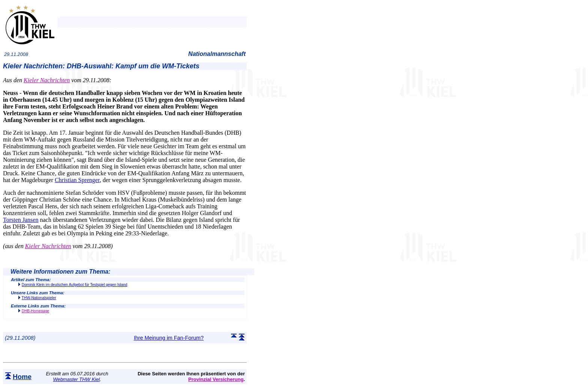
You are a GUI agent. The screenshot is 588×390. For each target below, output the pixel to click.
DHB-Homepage (35, 311)
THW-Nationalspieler (39, 298)
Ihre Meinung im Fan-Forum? (169, 338)
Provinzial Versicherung (216, 379)
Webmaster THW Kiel (76, 379)
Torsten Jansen (21, 220)
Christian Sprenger (77, 180)
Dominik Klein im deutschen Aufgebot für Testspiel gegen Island (75, 285)
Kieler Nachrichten (47, 80)
